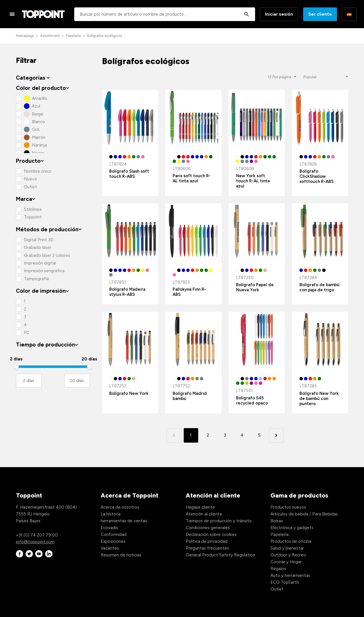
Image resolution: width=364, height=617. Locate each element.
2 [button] (208, 435)
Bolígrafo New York (129, 393)
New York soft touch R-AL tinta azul (253, 181)
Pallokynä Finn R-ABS (189, 292)
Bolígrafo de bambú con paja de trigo (319, 287)
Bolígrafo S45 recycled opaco (252, 401)
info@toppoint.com (35, 542)
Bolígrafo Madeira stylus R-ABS (127, 292)
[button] (276, 435)
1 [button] (191, 435)
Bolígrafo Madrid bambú (190, 396)
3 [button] (225, 435)
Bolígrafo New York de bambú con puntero (319, 399)
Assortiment (50, 36)
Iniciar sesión (279, 14)
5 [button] (259, 435)
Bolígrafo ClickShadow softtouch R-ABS (317, 176)
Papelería (73, 36)
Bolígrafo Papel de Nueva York (255, 287)
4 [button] (242, 435)
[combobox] (165, 14)
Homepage (25, 36)
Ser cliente (320, 14)
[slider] (16, 367)
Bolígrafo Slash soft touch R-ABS (129, 174)
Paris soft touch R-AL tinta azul (192, 178)
